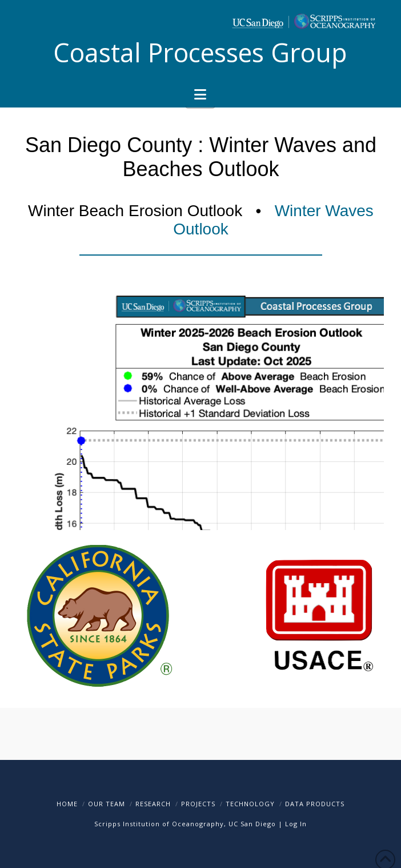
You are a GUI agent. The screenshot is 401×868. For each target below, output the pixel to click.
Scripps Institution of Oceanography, (160, 824)
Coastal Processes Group (200, 52)
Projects (198, 804)
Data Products (315, 804)
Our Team (107, 804)
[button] (200, 94)
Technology (250, 804)
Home (67, 804)
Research (153, 804)
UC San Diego (252, 824)
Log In (296, 824)
